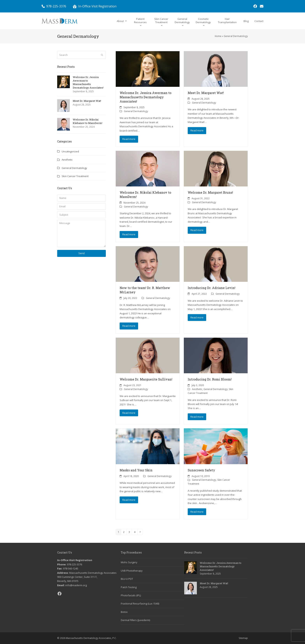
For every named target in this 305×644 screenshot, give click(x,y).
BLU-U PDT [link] (127, 579)
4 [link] (136, 532)
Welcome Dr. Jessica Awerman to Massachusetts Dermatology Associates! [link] (145, 97)
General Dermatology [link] (136, 111)
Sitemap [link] (243, 638)
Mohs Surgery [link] (129, 562)
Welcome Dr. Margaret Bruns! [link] (210, 192)
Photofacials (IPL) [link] (131, 595)
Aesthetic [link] (197, 389)
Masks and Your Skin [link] (136, 470)
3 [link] (130, 532)
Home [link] (218, 36)
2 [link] (125, 532)
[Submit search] (102, 55)
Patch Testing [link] (129, 587)
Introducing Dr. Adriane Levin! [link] (212, 288)
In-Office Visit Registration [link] (97, 6)
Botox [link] (124, 612)
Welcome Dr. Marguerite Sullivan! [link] (146, 379)
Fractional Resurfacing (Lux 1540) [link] (140, 604)
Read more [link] (129, 139)
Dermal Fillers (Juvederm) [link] (135, 620)
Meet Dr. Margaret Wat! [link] (206, 93)
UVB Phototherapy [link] (132, 571)
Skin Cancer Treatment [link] (75, 176)
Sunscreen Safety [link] (201, 470)
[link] (255, 6)
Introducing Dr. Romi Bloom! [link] (210, 379)
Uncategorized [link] (70, 151)
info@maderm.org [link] (76, 585)
